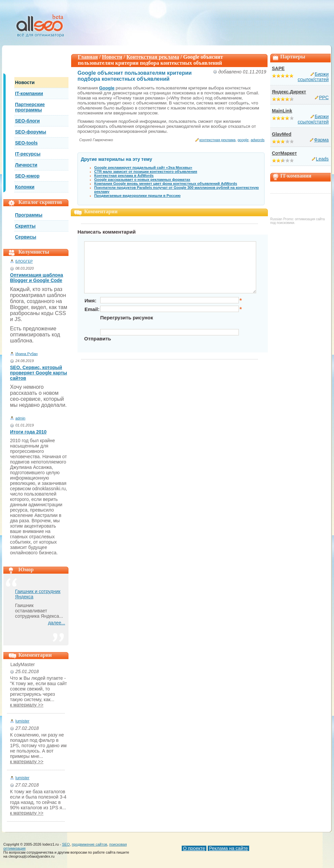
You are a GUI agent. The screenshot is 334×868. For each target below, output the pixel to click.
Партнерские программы (30, 107)
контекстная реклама (217, 140)
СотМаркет (284, 153)
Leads (322, 159)
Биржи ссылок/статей (313, 77)
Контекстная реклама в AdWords (124, 176)
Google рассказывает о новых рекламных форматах (142, 180)
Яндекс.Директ (289, 92)
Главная (88, 57)
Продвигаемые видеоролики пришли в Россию (137, 196)
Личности (26, 165)
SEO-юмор (27, 176)
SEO (66, 844)
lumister (22, 721)
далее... (57, 623)
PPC (324, 97)
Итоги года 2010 (28, 432)
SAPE (278, 68)
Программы (29, 215)
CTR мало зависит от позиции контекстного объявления (146, 172)
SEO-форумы (31, 132)
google (243, 140)
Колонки (25, 187)
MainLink (282, 111)
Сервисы (26, 237)
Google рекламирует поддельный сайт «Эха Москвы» (143, 168)
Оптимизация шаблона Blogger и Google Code (37, 278)
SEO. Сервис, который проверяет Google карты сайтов (39, 373)
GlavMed (282, 134)
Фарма (321, 140)
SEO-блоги (27, 121)
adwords (258, 140)
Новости (25, 82)
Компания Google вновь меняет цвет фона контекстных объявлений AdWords (166, 184)
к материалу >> (27, 705)
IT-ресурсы (28, 154)
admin (20, 418)
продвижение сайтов (90, 844)
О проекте (194, 848)
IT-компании (29, 93)
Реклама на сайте (228, 848)
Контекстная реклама (153, 57)
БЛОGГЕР (24, 261)
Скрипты (25, 226)
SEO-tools (26, 143)
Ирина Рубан (27, 354)
